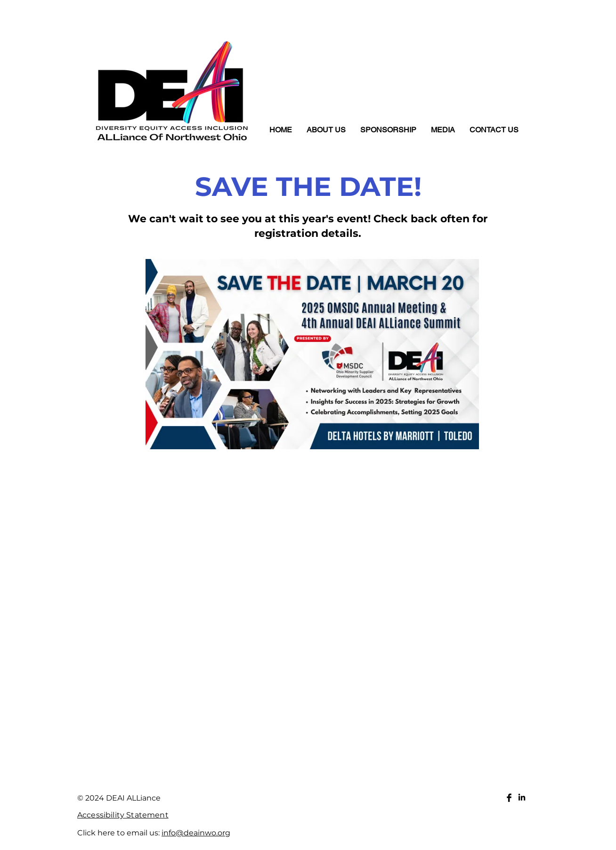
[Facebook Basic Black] (509, 798)
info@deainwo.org (196, 833)
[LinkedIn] (522, 798)
